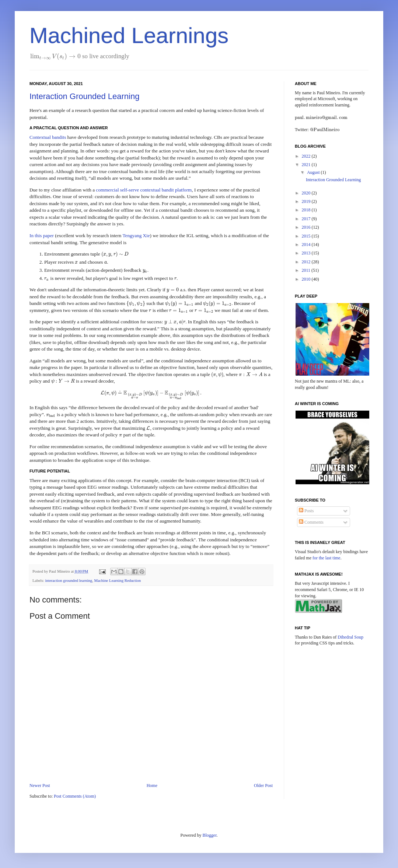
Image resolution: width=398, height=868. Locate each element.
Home (152, 786)
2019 (307, 201)
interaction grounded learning (69, 580)
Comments (311, 522)
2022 (307, 156)
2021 (307, 165)
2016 (307, 227)
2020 (307, 193)
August (314, 172)
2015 (307, 236)
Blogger (210, 835)
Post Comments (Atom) (75, 796)
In (32, 236)
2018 (307, 210)
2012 (307, 262)
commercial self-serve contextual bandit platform (144, 190)
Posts (306, 511)
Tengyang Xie (136, 236)
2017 (307, 219)
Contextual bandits (48, 137)
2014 (307, 245)
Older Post (263, 786)
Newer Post (40, 786)
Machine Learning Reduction (118, 580)
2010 (307, 279)
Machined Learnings (129, 36)
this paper (44, 236)
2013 (307, 253)
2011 (307, 270)
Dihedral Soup (350, 637)
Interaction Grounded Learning (84, 96)
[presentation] (55, 56)
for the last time (327, 558)
